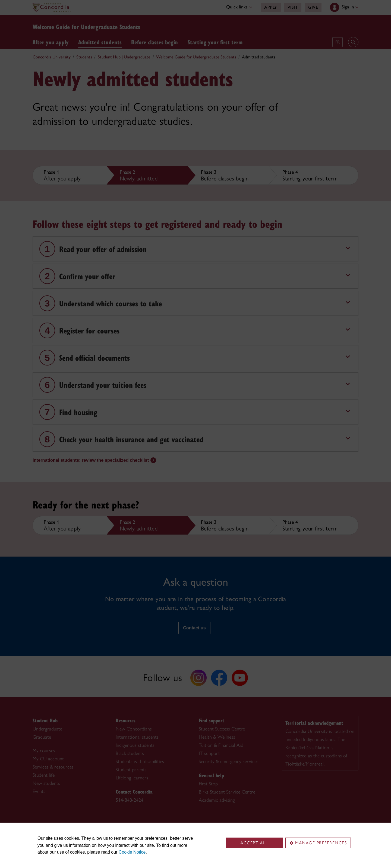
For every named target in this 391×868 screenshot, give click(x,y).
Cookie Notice (132, 852)
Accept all (254, 843)
